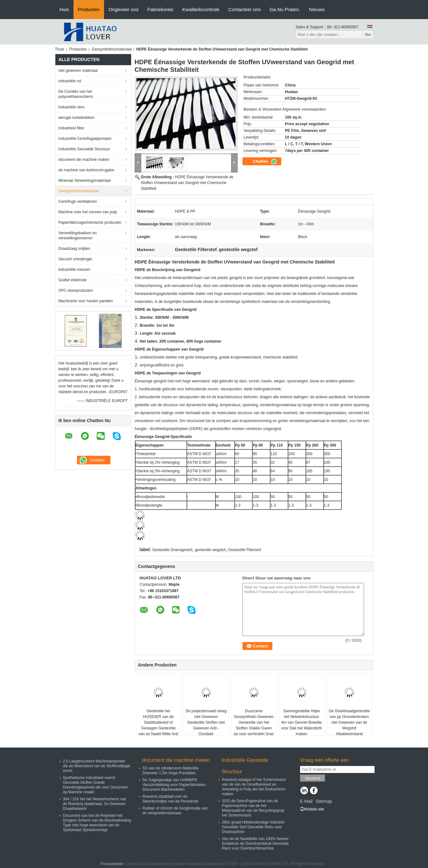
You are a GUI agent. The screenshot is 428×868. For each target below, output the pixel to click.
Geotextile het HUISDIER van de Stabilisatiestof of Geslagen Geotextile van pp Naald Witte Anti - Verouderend (158, 725)
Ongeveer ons (123, 9)
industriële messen (74, 270)
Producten (89, 9)
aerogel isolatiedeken (77, 118)
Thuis (60, 49)
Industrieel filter (71, 128)
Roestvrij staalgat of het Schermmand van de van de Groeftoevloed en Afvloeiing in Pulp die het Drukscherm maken (254, 787)
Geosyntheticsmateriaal (112, 49)
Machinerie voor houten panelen (86, 301)
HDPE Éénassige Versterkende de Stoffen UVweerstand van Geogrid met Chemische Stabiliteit (187, 183)
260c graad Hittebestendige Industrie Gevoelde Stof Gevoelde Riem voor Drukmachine (253, 827)
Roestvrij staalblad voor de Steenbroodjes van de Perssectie (171, 799)
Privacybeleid (112, 864)
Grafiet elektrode (73, 280)
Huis (64, 9)
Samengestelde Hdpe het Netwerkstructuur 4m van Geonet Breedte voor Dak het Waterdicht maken (301, 722)
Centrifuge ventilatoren (78, 202)
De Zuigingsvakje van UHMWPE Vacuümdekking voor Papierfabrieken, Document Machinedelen (175, 785)
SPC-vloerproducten (76, 290)
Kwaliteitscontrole (201, 9)
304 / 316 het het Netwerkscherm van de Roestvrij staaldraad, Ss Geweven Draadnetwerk (95, 804)
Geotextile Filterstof (245, 550)
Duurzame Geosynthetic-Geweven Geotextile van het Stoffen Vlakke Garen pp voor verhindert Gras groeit (254, 725)
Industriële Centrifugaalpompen (85, 139)
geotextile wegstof (210, 550)
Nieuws (317, 9)
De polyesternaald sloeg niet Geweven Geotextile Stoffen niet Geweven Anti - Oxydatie (206, 722)
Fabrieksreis (160, 9)
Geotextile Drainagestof (172, 550)
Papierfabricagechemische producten (90, 222)
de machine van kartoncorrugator (87, 170)
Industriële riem (72, 107)
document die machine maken (84, 160)
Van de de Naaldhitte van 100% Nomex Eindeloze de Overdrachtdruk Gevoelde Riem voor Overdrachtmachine (256, 844)
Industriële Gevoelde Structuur (84, 149)
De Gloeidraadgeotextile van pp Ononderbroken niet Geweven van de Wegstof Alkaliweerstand (349, 722)
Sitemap (324, 801)
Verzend (313, 778)
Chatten (265, 161)
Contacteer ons (245, 9)
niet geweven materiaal (78, 71)
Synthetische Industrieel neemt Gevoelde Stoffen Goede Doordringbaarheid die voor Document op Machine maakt (95, 785)
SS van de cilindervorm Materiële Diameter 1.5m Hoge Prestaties (171, 771)
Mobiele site (312, 809)
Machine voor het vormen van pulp (88, 212)
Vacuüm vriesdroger (76, 259)
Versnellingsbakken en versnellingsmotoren (78, 236)
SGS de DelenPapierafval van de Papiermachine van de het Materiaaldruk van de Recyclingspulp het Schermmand (253, 808)
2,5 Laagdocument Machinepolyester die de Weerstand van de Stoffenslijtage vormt (97, 766)
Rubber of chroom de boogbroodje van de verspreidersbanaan (175, 811)
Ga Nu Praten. (285, 9)
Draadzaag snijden (74, 249)
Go (368, 34)
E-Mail (306, 801)
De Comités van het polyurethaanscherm (76, 94)
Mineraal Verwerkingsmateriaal (85, 181)
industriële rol (70, 81)
